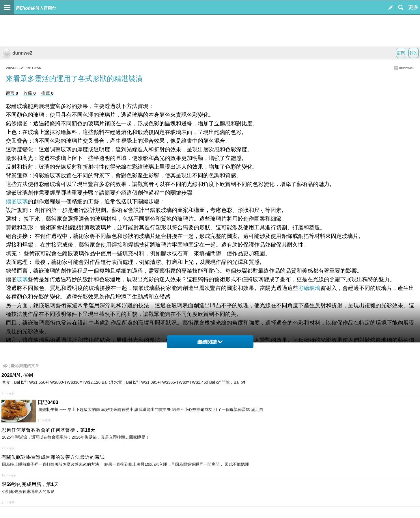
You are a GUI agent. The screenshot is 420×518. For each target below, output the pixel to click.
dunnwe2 (17, 53)
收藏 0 (30, 93)
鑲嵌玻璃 (17, 201)
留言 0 (12, 93)
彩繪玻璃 (310, 288)
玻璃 (22, 279)
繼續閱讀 (210, 342)
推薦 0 (47, 93)
